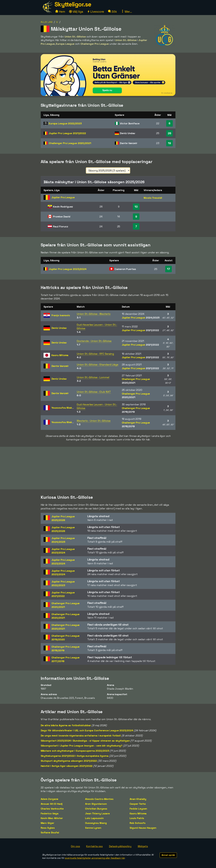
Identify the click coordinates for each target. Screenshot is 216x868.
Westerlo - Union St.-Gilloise (94, 421)
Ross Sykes (48, 828)
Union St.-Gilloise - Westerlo (94, 314)
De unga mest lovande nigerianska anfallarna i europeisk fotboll (81, 736)
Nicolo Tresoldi (153, 198)
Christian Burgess (96, 809)
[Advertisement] (108, 468)
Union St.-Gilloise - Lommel (93, 377)
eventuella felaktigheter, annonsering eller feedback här (95, 858)
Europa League (65, 123)
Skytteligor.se (73, 4)
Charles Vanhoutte (52, 809)
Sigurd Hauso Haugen (143, 828)
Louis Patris (137, 818)
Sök (113, 12)
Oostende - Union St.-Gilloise (94, 341)
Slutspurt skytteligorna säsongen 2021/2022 (69, 761)
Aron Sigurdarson (96, 804)
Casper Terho (138, 804)
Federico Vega (50, 813)
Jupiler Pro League (67, 133)
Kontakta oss (94, 846)
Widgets (143, 846)
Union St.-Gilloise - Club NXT (94, 392)
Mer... (127, 12)
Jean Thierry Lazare (97, 813)
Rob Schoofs (138, 823)
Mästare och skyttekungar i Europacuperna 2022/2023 (75, 751)
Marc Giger (47, 823)
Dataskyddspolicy (120, 846)
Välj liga (76, 12)
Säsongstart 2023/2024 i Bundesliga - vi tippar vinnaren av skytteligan (85, 741)
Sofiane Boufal (50, 832)
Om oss (75, 846)
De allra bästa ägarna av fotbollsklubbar (66, 725)
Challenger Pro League (70, 143)
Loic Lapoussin (94, 818)
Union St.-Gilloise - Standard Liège (98, 365)
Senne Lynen (93, 828)
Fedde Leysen (138, 809)
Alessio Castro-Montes (99, 799)
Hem (60, 12)
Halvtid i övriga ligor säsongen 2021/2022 (67, 766)
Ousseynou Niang (96, 823)
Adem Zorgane (50, 799)
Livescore (96, 12)
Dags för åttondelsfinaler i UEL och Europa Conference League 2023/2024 (87, 730)
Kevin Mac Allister (52, 818)
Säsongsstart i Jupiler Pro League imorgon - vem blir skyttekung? (82, 746)
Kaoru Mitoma (138, 813)
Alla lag (47, 22)
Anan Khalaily (138, 799)
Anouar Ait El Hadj (52, 804)
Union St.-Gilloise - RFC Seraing (95, 354)
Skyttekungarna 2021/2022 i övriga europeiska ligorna (75, 756)
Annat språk (168, 855)
